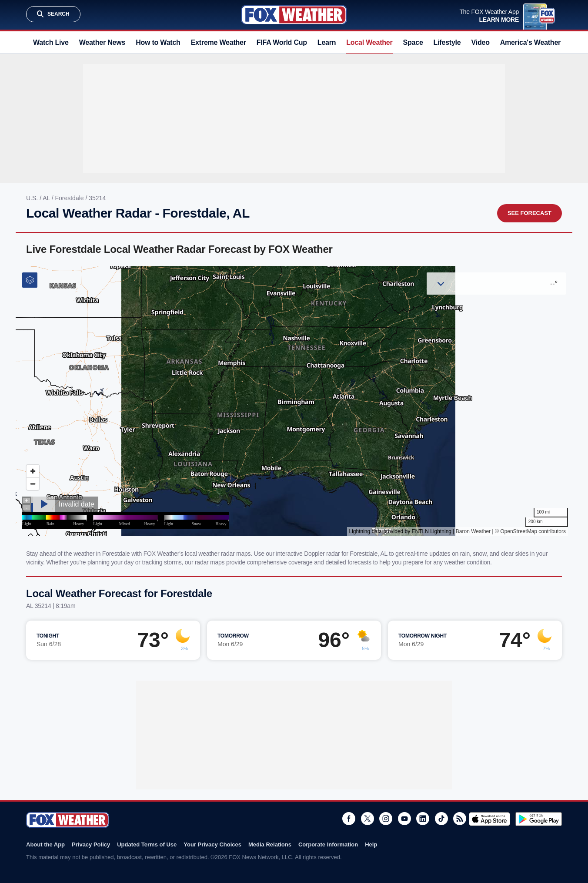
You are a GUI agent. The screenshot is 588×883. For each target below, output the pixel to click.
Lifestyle (447, 42)
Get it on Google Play (539, 819)
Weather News (102, 42)
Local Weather (369, 42)
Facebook (349, 819)
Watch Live (51, 42)
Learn (327, 42)
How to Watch (158, 42)
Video (481, 42)
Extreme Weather (219, 42)
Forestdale (70, 198)
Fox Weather (294, 15)
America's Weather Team (540, 42)
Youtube (404, 819)
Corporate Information (328, 844)
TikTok (441, 819)
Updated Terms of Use (147, 844)
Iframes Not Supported (294, 401)
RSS (460, 819)
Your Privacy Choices (212, 844)
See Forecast (530, 213)
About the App (45, 844)
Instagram (386, 819)
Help (371, 844)
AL (47, 198)
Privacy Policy (91, 844)
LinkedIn (423, 819)
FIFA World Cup (282, 42)
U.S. (33, 198)
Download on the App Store (489, 819)
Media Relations (270, 844)
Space (413, 42)
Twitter (367, 819)
